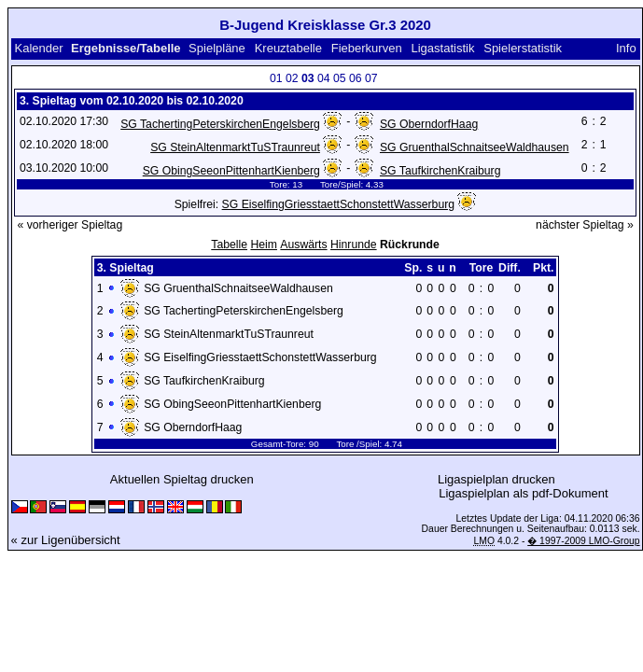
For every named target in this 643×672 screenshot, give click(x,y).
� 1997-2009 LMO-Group (583, 541)
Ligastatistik (442, 48)
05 (340, 78)
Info (626, 48)
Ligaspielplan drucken (496, 479)
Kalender (38, 48)
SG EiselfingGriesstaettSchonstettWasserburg (338, 204)
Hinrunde (354, 245)
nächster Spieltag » (585, 225)
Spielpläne (217, 48)
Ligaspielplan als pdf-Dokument (523, 493)
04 (324, 78)
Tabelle (229, 245)
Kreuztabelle (288, 48)
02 (292, 78)
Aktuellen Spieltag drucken (182, 479)
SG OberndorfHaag (429, 124)
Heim (264, 245)
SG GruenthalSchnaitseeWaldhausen (475, 147)
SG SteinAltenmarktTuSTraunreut (235, 147)
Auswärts (303, 245)
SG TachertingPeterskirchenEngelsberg (220, 124)
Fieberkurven (367, 48)
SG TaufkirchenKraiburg (440, 171)
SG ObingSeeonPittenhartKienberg (231, 171)
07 (371, 78)
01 (276, 78)
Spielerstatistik (523, 48)
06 (356, 78)
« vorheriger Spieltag (70, 225)
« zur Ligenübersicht (66, 540)
